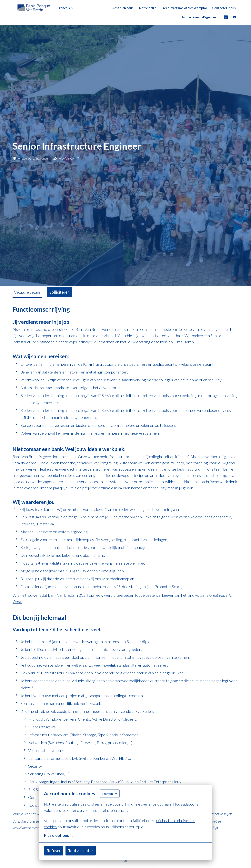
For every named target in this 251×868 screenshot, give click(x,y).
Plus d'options (59, 835)
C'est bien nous (123, 8)
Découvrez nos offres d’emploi (184, 8)
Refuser (54, 851)
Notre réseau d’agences (199, 17)
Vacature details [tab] (27, 292)
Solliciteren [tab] (60, 292)
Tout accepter (81, 851)
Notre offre (148, 8)
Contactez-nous (224, 8)
